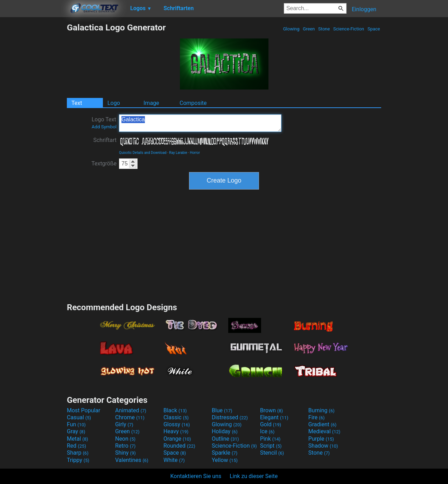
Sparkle (225, 453)
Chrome (130, 417)
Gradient (322, 424)
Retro (125, 446)
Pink (270, 439)
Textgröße (104, 163)
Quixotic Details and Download (143, 153)
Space (374, 29)
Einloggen (364, 9)
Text (77, 103)
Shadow (323, 446)
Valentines (132, 460)
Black (175, 410)
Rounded (179, 446)
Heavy (176, 431)
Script (271, 446)
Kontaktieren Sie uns (196, 476)
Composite (193, 103)
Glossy (177, 424)
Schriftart (105, 140)
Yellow (225, 460)
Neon (125, 439)
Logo (114, 103)
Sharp (78, 453)
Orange (177, 439)
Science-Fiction (349, 29)
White (174, 460)
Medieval (324, 431)
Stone (324, 29)
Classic (176, 417)
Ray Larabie (178, 153)
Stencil (272, 453)
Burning (321, 410)
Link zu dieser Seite (254, 476)
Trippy (78, 460)
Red (76, 446)
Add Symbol (104, 127)
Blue (222, 410)
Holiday (225, 431)
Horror (195, 153)
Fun (76, 424)
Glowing (291, 29)
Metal (78, 439)
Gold (271, 424)
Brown (271, 410)
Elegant (274, 417)
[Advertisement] (33, 127)
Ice (267, 431)
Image (151, 103)
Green (309, 29)
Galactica (200, 123)
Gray (76, 431)
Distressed (230, 417)
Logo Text (104, 123)
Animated (131, 410)
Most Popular (84, 410)
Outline (225, 439)
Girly (124, 424)
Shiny (125, 453)
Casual (79, 417)
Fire (317, 417)
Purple (321, 439)
